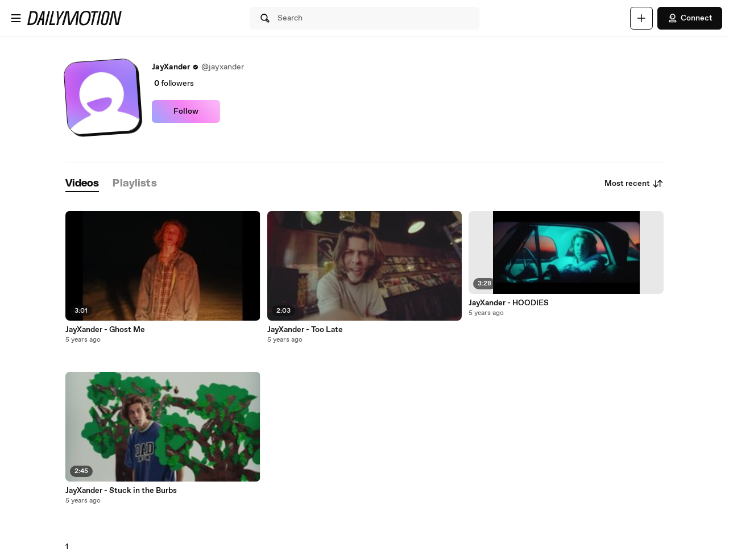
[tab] (82, 184)
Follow (186, 111)
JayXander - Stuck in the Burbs (121, 491)
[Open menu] (16, 18)
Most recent (634, 184)
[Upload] (641, 18)
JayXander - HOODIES (509, 303)
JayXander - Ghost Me (105, 330)
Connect (690, 18)
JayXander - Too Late (305, 330)
